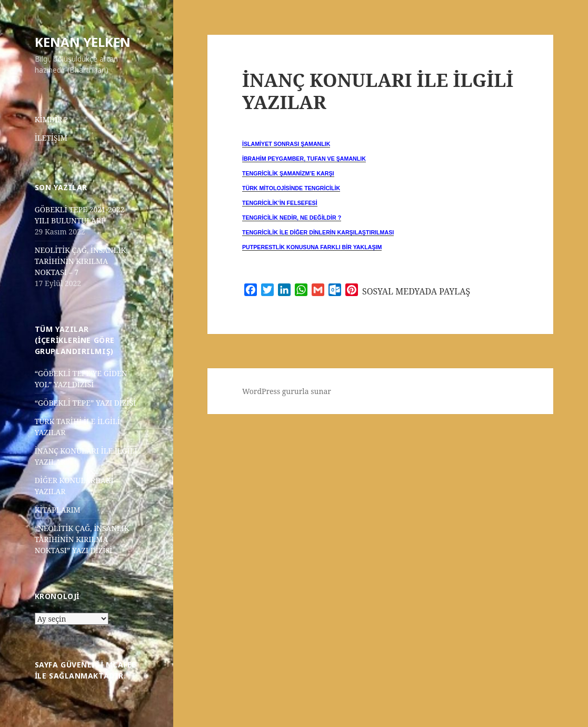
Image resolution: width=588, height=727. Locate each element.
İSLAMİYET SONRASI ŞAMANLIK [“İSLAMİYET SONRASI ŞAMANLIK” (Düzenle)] (286, 144)
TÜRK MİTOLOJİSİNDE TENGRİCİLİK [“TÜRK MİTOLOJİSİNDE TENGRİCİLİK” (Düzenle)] (291, 188)
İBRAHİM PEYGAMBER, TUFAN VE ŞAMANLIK (304, 159)
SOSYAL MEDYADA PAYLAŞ (416, 291)
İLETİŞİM (51, 138)
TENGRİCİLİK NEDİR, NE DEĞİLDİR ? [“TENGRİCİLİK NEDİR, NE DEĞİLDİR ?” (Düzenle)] (292, 218)
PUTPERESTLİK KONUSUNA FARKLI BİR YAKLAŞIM (312, 247)
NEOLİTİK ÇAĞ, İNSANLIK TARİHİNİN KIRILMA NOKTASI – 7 (81, 261)
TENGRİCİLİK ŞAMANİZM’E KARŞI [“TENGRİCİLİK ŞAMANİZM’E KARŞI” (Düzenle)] (288, 173)
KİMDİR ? (51, 119)
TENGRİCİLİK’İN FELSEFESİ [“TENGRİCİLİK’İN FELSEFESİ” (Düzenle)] (280, 203)
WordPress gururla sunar (287, 391)
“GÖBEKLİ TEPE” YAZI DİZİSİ (86, 403)
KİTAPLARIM (58, 510)
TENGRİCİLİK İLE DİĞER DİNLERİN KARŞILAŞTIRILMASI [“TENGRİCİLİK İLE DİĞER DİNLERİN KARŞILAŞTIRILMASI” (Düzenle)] (318, 232)
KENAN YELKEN (83, 42)
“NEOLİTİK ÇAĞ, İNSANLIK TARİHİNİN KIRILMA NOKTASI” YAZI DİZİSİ (82, 539)
